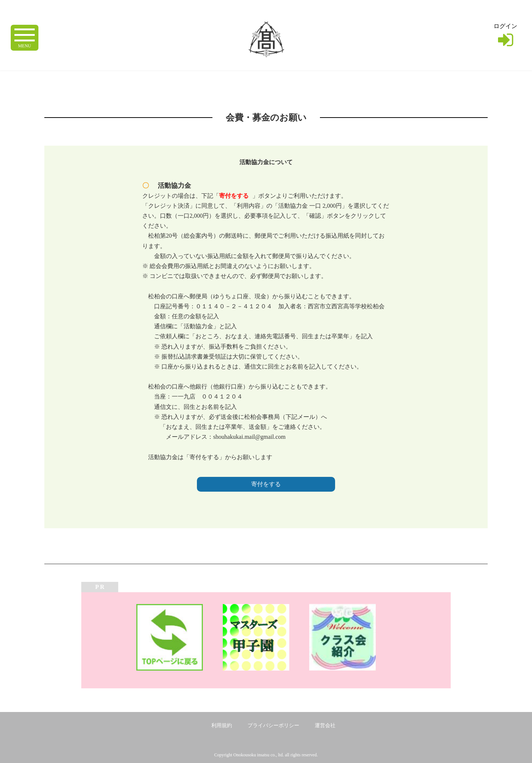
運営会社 (325, 725)
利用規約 (222, 725)
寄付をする (266, 484)
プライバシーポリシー (273, 725)
